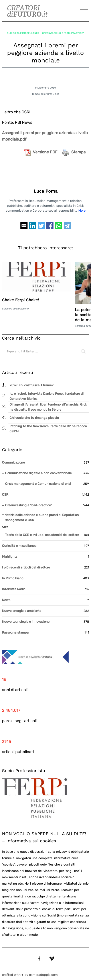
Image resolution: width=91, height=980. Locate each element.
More (82, 211)
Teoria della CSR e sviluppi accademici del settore (42, 535)
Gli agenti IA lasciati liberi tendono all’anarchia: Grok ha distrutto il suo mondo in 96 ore (48, 407)
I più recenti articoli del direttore (26, 567)
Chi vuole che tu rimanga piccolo (34, 418)
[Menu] (84, 11)
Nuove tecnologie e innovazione (26, 622)
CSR (5, 495)
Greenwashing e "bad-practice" (63, 33)
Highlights (10, 557)
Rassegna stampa (15, 633)
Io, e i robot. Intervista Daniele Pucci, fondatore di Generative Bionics (46, 396)
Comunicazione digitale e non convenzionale (38, 473)
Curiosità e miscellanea (23, 33)
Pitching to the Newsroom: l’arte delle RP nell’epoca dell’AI (48, 429)
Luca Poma (46, 191)
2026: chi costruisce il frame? (32, 385)
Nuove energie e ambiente (22, 611)
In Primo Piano (13, 578)
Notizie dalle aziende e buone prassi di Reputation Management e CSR (42, 518)
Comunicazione (13, 463)
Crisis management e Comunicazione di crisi (38, 484)
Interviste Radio (14, 589)
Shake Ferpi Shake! (20, 300)
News (6, 600)
